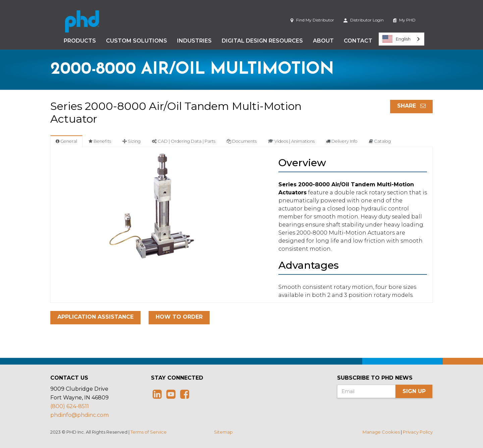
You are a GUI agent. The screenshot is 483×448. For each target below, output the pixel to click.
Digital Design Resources (262, 41)
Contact (358, 41)
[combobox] (401, 39)
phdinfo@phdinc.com (79, 415)
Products (80, 41)
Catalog (380, 141)
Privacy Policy (418, 432)
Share (411, 106)
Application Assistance (95, 317)
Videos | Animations (291, 141)
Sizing (131, 141)
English (396, 39)
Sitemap (223, 432)
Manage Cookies (381, 432)
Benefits (100, 141)
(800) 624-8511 (70, 406)
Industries (194, 41)
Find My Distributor (312, 20)
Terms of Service (149, 432)
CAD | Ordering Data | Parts (184, 141)
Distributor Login (364, 20)
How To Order (179, 317)
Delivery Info (342, 141)
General (66, 141)
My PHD (404, 20)
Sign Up (414, 391)
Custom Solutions (137, 41)
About (323, 41)
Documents (242, 141)
